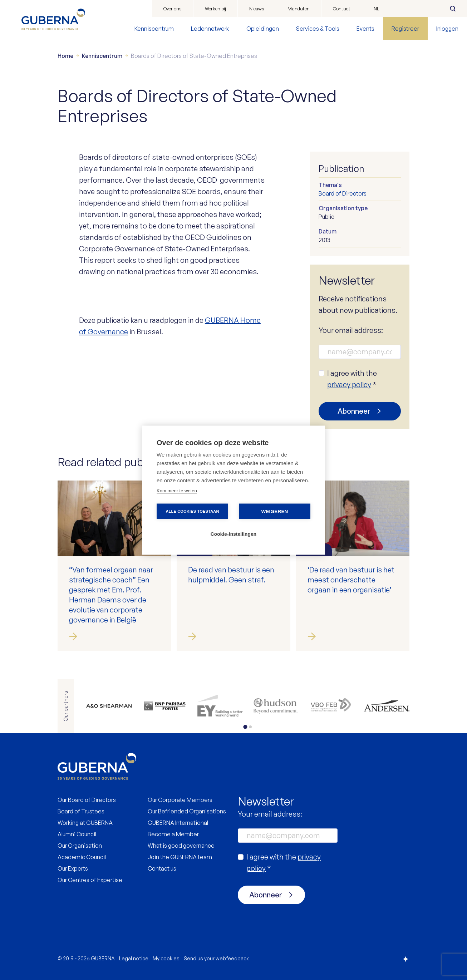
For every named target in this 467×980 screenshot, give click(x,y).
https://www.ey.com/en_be (220, 706)
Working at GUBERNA (85, 823)
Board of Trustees (81, 811)
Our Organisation (80, 846)
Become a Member (173, 834)
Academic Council (82, 857)
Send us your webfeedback (216, 958)
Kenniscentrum (154, 29)
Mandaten (299, 9)
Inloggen (447, 29)
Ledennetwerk (210, 29)
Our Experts (73, 868)
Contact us (162, 868)
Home (65, 56)
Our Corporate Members (180, 800)
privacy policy (349, 385)
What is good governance (181, 846)
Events (365, 29)
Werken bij (215, 9)
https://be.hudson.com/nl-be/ (276, 706)
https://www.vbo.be (331, 706)
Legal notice (134, 958)
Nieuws (257, 9)
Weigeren (274, 511)
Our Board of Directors (87, 800)
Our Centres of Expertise (90, 880)
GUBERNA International (178, 823)
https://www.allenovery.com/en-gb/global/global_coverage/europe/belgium (109, 706)
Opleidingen (263, 29)
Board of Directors (343, 193)
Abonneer (354, 411)
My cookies (166, 958)
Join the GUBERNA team (180, 857)
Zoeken (453, 9)
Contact (342, 9)
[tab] (245, 727)
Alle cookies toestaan (192, 511)
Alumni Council (77, 834)
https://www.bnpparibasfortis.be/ (164, 706)
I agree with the (352, 379)
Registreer (405, 29)
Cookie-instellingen (233, 534)
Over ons (173, 9)
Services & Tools (318, 29)
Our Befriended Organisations (187, 811)
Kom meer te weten (177, 490)
